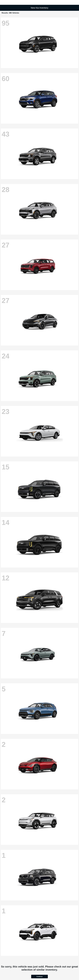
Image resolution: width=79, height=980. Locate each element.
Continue (39, 977)
